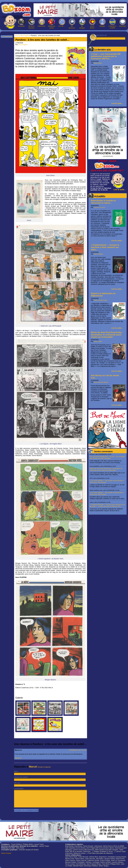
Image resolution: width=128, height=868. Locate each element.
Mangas (102, 23)
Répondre (18, 758)
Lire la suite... (117, 103)
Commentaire (19, 789)
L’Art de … (62, 23)
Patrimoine (42, 23)
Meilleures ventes (52, 24)
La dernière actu (102, 50)
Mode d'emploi (6, 853)
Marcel (33, 767)
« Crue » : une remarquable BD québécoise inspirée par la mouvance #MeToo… (106, 56)
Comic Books (92, 24)
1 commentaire (7, 37)
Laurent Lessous (99, 207)
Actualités (21, 23)
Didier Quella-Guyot (100, 300)
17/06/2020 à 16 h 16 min (78, 750)
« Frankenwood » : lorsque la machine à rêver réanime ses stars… (105, 247)
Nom (16, 771)
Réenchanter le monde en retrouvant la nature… (103, 202)
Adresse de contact (21, 777)
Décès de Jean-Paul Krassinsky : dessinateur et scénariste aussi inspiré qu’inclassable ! (107, 335)
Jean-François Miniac (101, 382)
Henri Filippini (98, 254)
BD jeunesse (72, 24)
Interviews (122, 23)
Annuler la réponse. (44, 767)
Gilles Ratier (98, 63)
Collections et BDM (112, 24)
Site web (17, 783)
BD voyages (82, 24)
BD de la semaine (31, 24)
